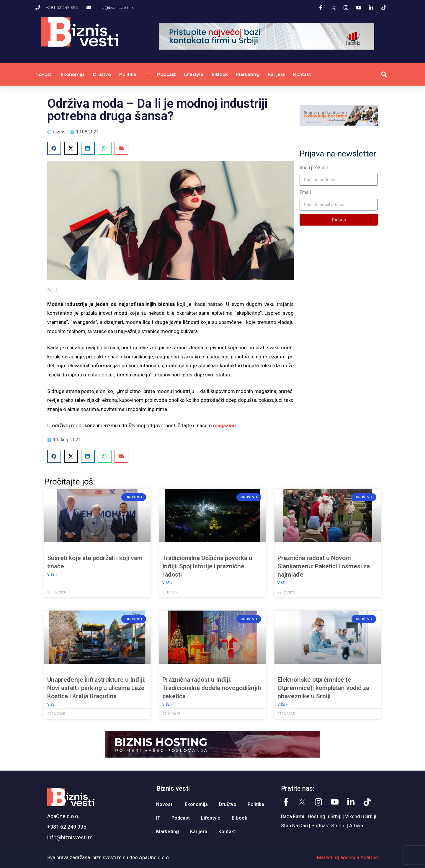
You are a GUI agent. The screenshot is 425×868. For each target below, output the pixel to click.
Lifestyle (194, 74)
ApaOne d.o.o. (63, 816)
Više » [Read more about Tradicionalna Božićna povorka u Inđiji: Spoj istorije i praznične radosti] (167, 583)
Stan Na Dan (294, 825)
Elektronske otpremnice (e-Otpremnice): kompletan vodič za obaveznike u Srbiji (323, 688)
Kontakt (302, 74)
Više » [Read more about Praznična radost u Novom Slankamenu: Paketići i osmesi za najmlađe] (282, 583)
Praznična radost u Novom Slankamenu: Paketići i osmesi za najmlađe (324, 566)
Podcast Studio (328, 825)
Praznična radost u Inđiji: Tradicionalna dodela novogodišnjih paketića (212, 688)
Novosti (44, 74)
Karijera (276, 74)
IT (147, 74)
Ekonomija (73, 74)
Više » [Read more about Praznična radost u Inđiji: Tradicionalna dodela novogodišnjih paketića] (167, 704)
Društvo (102, 74)
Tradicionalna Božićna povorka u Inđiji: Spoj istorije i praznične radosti (207, 566)
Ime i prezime (314, 168)
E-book (220, 74)
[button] (384, 75)
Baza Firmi (293, 816)
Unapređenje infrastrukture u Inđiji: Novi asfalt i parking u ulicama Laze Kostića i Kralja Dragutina (96, 688)
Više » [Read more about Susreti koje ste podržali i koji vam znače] (52, 575)
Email (305, 192)
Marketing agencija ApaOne (347, 857)
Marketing (248, 74)
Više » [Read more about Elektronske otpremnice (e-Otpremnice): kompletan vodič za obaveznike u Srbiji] (282, 704)
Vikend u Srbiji (361, 816)
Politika (128, 74)
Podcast (166, 74)
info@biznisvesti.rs (70, 837)
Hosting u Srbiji (325, 816)
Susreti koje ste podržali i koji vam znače (95, 562)
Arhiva (356, 825)
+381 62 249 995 (67, 827)
